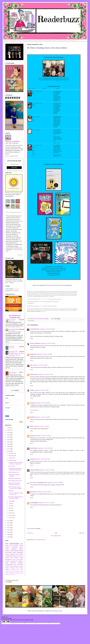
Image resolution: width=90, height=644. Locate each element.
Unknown (33, 403)
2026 (9, 428)
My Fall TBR (12, 466)
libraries (33, 321)
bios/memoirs (9, 559)
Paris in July (16, 559)
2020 (9, 442)
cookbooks (8, 556)
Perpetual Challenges (52, 40)
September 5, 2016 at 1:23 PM (44, 492)
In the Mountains (13, 372)
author (44, 89)
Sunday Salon (32, 292)
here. (34, 303)
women (7, 573)
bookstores (13, 563)
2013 (9, 525)
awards (7, 568)
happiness (20, 552)
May (10, 508)
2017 (9, 449)
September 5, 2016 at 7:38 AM (41, 426)
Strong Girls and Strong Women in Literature (14, 484)
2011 (9, 530)
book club (12, 571)
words (7, 558)
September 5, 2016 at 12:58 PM (55, 483)
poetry (21, 559)
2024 (9, 433)
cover (30, 89)
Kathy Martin (34, 448)
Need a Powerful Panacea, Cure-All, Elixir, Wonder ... (15, 488)
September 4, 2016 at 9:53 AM (48, 343)
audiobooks (12, 573)
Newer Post (30, 533)
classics (15, 552)
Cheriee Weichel (34, 470)
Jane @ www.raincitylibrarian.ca (39, 483)
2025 (9, 430)
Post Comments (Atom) (39, 540)
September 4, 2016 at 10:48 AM (44, 354)
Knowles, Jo (38, 116)
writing (12, 561)
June (10, 506)
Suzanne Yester (34, 374)
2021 (9, 440)
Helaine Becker (12, 321)
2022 (9, 437)
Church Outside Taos (13, 472)
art (22, 556)
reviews (8, 547)
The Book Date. (43, 311)
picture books (9, 551)
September (11, 460)
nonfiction (15, 547)
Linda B (32, 459)
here (49, 297)
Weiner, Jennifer (39, 103)
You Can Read (12, 320)
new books (20, 554)
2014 (9, 523)
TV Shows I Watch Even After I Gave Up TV (16, 494)
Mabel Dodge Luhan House (15, 481)
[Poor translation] (8, 622)
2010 (9, 532)
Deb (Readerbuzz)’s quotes (14, 212)
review (58, 89)
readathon (14, 549)
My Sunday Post (34, 410)
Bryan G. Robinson (35, 343)
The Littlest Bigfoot (34, 104)
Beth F (32, 426)
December (11, 453)
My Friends (11, 347)
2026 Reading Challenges (63, 40)
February (11, 515)
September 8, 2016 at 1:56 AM (46, 503)
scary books (20, 570)
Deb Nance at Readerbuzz (13, 141)
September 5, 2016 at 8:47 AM (42, 459)
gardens (21, 573)
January (11, 518)
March (10, 513)
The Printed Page (41, 302)
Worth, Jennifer (39, 145)
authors (21, 549)
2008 (9, 537)
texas (11, 575)
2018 (9, 447)
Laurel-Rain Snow (35, 329)
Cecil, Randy (38, 130)
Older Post (82, 533)
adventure (13, 570)
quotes (21, 566)
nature (7, 554)
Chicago (12, 568)
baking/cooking (19, 551)
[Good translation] (3, 622)
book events (14, 545)
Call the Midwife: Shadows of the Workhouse (34, 150)
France (21, 545)
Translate (15, 291)
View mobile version (56, 536)
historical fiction (19, 571)
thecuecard (33, 492)
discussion (17, 573)
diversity (14, 556)
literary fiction (19, 568)
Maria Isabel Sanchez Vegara (10, 356)
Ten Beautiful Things (14, 329)
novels (19, 556)
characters (8, 561)
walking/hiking (9, 564)
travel (21, 547)
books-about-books (14, 566)
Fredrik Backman (12, 348)
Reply (32, 339)
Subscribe (14, 168)
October (11, 458)
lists (7, 543)
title (34, 89)
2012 (9, 528)
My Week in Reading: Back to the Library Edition (16, 498)
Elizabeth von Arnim (12, 374)
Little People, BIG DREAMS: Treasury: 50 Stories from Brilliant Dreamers (16, 353)
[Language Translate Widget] (12, 289)
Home (5, 40)
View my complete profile (12, 156)
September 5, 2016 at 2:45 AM (42, 417)
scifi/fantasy (20, 564)
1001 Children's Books (17, 558)
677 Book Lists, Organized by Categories (30, 40)
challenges (20, 563)
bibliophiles (8, 575)
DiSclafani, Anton (39, 91)
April (10, 511)
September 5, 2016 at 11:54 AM (47, 470)
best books (9, 552)
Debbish (32, 417)
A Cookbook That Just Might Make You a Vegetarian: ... (15, 463)
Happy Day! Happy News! (15, 478)
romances (8, 569)
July (10, 504)
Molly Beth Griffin (12, 331)
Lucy (33, 130)
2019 (9, 444)
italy (15, 564)
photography (15, 543)
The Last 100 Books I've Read (14, 40)
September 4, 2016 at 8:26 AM (47, 329)
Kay (31, 365)
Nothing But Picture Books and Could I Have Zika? (15, 469)
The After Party (33, 92)
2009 (9, 535)
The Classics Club (43, 40)
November (11, 456)
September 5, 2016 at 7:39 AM (43, 436)
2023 (9, 435)
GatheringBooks (34, 503)
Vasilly (32, 390)
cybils (7, 549)
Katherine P (33, 354)
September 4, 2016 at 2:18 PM (40, 365)
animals (7, 566)
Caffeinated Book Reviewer (44, 299)
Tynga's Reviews (41, 306)
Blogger (60, 611)
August (11, 501)
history (16, 561)
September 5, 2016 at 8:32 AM (45, 448)
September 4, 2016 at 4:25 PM (46, 374)
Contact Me (72, 40)
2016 (9, 451)
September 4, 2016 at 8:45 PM (43, 403)
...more (60, 101)
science (7, 571)
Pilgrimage (11, 491)
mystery (14, 575)
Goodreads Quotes (20, 255)
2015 (9, 521)
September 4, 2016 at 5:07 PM (41, 390)
